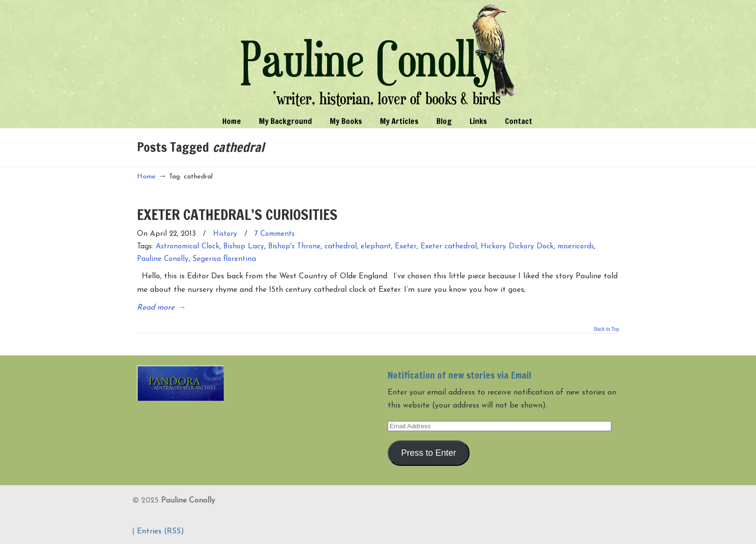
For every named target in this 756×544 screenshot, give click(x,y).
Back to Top (607, 329)
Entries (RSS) (161, 531)
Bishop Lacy (244, 247)
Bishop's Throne (294, 247)
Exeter (406, 247)
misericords (576, 247)
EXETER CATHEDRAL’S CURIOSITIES (237, 214)
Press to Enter (429, 453)
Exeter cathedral (449, 247)
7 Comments (275, 234)
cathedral (341, 247)
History (225, 234)
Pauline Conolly (378, 56)
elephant (376, 247)
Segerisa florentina (224, 259)
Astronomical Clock (188, 247)
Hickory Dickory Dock (517, 247)
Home (146, 177)
